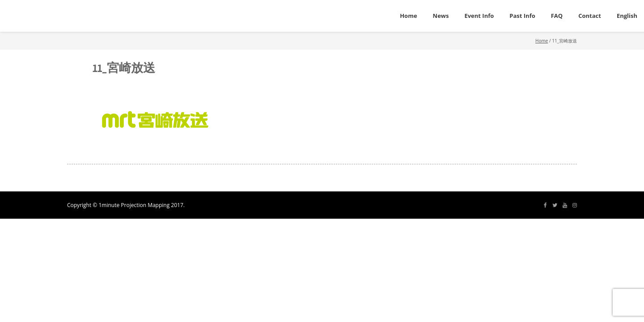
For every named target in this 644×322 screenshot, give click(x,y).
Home (542, 41)
